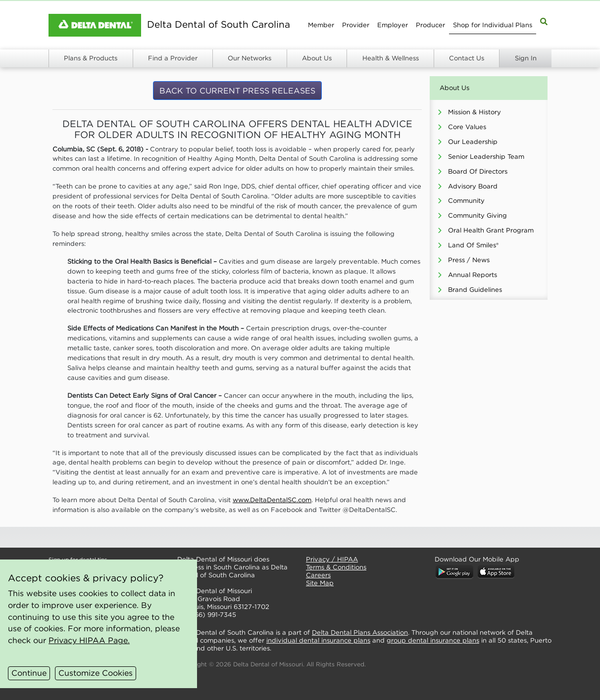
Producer (430, 25)
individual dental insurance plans (318, 640)
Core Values (467, 127)
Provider (356, 25)
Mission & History (475, 112)
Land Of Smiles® (473, 245)
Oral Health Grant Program (491, 230)
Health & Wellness (391, 58)
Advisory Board (473, 186)
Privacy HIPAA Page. (89, 640)
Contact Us (467, 58)
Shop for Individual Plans (493, 25)
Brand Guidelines (475, 290)
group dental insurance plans (433, 640)
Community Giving (477, 215)
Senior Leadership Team (486, 157)
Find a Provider (173, 58)
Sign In (526, 58)
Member (321, 25)
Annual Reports (473, 275)
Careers (318, 575)
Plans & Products (91, 58)
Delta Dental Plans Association (360, 632)
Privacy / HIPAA (332, 559)
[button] (234, 537)
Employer (393, 25)
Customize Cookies (96, 673)
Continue (29, 673)
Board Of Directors (478, 171)
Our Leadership (473, 142)
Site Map (320, 583)
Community (466, 201)
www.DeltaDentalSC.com (272, 500)
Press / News (469, 260)
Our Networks (250, 58)
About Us (317, 58)
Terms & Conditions (336, 567)
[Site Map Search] (544, 21)
